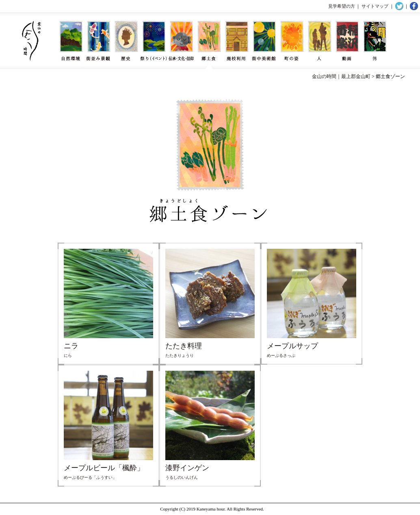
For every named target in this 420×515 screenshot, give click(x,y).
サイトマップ (375, 6)
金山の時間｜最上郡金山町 (341, 76)
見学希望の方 (342, 6)
